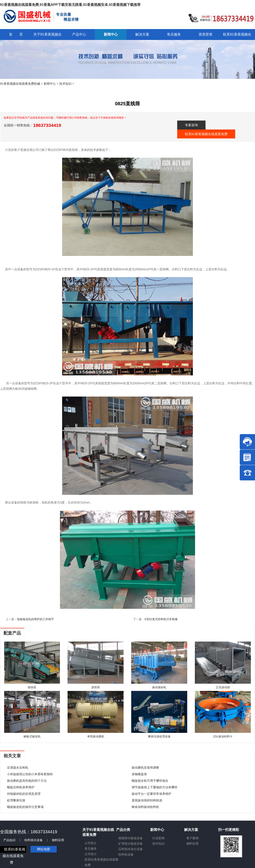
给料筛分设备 (34, 840)
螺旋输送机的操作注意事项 (25, 807)
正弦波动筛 (223, 687)
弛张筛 (32, 687)
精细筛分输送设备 (131, 838)
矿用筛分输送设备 (131, 844)
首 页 (16, 34)
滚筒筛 (96, 687)
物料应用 (58, 840)
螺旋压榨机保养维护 (21, 787)
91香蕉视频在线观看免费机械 (20, 84)
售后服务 (91, 849)
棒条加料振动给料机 (145, 807)
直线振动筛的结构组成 (147, 800)
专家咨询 (191, 125)
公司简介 (91, 843)
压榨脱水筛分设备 (131, 849)
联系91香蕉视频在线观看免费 (206, 134)
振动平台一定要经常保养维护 (151, 794)
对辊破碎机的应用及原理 (24, 794)
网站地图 (44, 849)
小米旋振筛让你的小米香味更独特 (30, 774)
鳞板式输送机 (32, 736)
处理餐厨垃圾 (16, 800)
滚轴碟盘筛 (139, 774)
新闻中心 (50, 84)
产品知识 (9, 840)
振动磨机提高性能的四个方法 (27, 781)
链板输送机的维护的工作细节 (35, 619)
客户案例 (192, 838)
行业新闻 (158, 838)
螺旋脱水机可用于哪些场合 (150, 781)
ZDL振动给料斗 (223, 736)
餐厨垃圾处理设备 (159, 736)
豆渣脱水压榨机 (18, 768)
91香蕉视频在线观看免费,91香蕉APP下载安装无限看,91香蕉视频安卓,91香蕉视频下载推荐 (70, 5)
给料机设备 (126, 854)
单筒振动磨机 (96, 736)
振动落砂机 (159, 687)
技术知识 (65, 84)
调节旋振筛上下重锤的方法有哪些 (155, 787)
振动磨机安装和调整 (145, 768)
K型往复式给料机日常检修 (161, 619)
